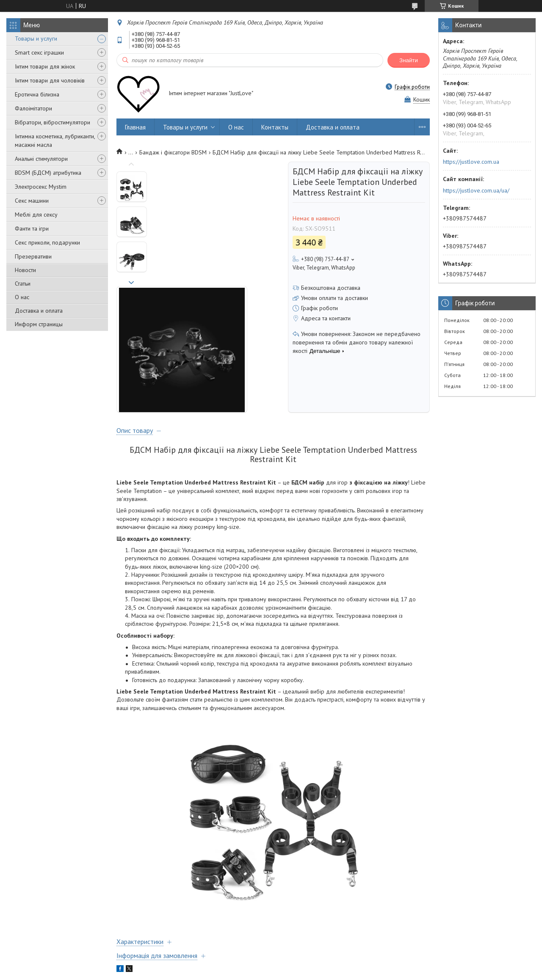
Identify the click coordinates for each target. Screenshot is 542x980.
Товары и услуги (36, 39)
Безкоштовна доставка (331, 288)
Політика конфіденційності (357, 972)
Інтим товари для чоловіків (50, 80)
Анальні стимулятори (41, 159)
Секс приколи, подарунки (47, 242)
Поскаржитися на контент (291, 972)
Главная (135, 127)
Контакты (275, 127)
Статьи (23, 284)
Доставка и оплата (39, 311)
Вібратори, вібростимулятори (53, 122)
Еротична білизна (37, 94)
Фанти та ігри (32, 228)
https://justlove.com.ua (471, 162)
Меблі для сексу (36, 215)
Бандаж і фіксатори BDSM (173, 152)
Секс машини (32, 201)
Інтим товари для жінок (45, 66)
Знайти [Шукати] (409, 60)
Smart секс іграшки (39, 52)
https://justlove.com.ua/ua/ (476, 190)
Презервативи (33, 256)
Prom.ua (311, 957)
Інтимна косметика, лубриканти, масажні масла (55, 140)
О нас (22, 297)
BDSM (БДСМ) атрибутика (48, 173)
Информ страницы (39, 324)
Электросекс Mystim (41, 187)
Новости (25, 270)
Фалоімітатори (33, 108)
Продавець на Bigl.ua (271, 964)
